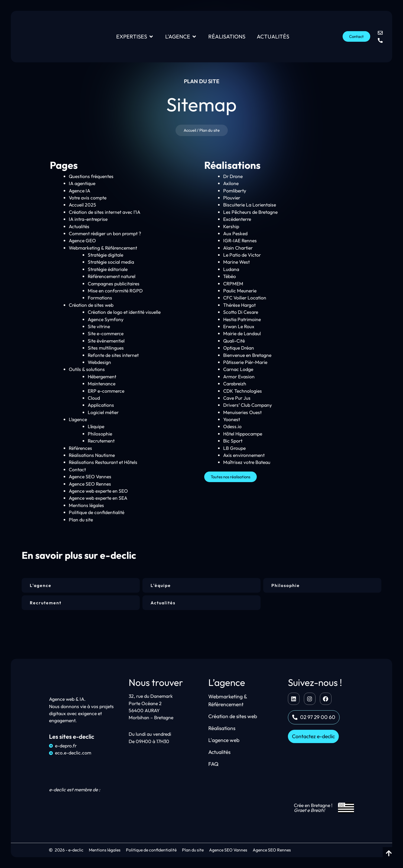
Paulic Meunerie (240, 291)
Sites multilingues (106, 348)
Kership (231, 226)
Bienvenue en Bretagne (247, 355)
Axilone (231, 183)
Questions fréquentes (91, 176)
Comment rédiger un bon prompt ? (105, 233)
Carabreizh (235, 384)
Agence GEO (82, 241)
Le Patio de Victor (242, 255)
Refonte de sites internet (113, 355)
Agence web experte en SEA (98, 498)
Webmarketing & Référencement (103, 248)
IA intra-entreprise (88, 219)
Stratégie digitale (105, 255)
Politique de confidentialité (97, 512)
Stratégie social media (111, 262)
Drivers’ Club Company (248, 405)
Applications (101, 405)
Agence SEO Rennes (90, 484)
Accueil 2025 (82, 205)
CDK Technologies (243, 391)
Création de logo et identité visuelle (124, 312)
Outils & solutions (87, 369)
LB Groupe (234, 448)
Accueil (190, 130)
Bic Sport (233, 441)
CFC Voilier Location (245, 298)
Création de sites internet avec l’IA (105, 212)
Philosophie (100, 434)
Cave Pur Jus (237, 398)
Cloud (94, 398)
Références (80, 448)
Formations (100, 298)
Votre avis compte (88, 198)
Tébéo (230, 276)
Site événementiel (106, 341)
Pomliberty (235, 191)
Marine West (236, 262)
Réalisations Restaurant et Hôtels (103, 462)
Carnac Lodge (238, 369)
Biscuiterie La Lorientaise (250, 205)
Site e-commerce (106, 334)
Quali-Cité (234, 341)
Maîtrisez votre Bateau (247, 462)
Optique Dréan (239, 348)
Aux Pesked (235, 233)
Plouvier (232, 198)
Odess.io (232, 427)
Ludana (231, 269)
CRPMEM (233, 284)
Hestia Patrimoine (242, 319)
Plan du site (81, 520)
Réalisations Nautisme (92, 455)
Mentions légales (86, 505)
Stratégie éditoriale (108, 269)
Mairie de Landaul (242, 334)
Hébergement (102, 377)
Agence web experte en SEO (98, 491)
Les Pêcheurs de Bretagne (250, 212)
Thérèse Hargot (239, 305)
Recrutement (101, 441)
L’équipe (96, 427)
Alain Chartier (238, 248)
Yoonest (232, 419)
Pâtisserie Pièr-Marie (245, 362)
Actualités (79, 226)
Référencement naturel (112, 276)
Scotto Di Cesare (241, 312)
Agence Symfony (106, 319)
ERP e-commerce (106, 391)
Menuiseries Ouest (242, 412)
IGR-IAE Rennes (240, 241)
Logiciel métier (103, 412)
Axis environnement (244, 455)
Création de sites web (91, 305)
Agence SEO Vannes (90, 477)
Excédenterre (237, 219)
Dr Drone (233, 176)
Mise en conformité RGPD (115, 291)
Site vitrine (99, 326)
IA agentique (82, 183)
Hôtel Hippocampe (243, 434)
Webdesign (99, 362)
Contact (77, 470)
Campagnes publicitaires (114, 284)
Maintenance (102, 384)
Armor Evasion (239, 377)
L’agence (78, 419)
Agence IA (79, 191)
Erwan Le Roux (239, 326)
